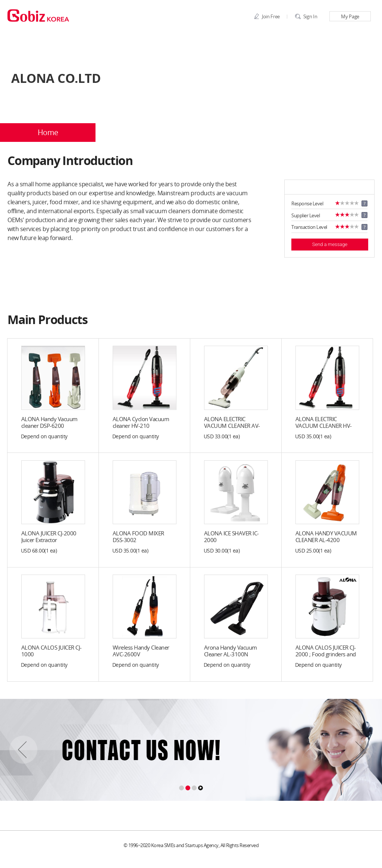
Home (48, 133)
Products (239, 133)
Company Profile (143, 133)
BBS (334, 133)
